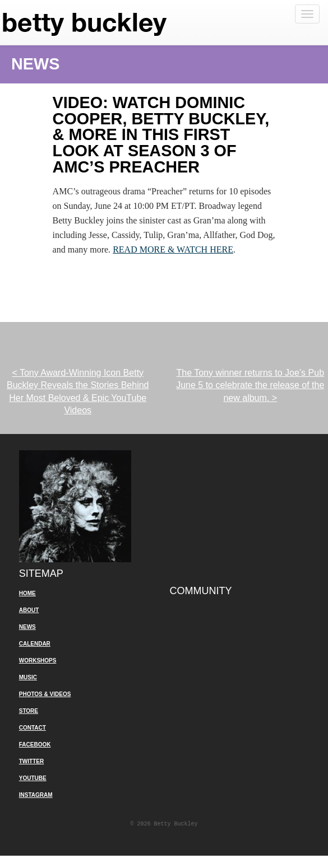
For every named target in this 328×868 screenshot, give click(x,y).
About (29, 610)
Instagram (36, 795)
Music (28, 677)
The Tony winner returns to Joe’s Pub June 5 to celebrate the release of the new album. (250, 385)
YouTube (33, 778)
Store (29, 711)
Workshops (38, 661)
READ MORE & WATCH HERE (173, 249)
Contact (33, 728)
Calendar (35, 644)
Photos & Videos (45, 694)
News (27, 627)
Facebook (35, 745)
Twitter (31, 761)
